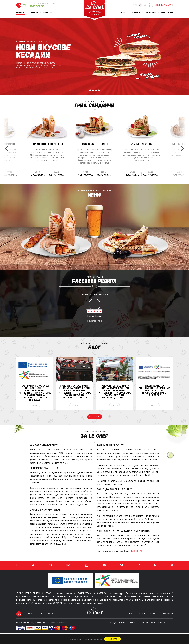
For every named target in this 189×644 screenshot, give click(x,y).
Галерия (135, 12)
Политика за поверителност (141, 623)
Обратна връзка (165, 623)
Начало (21, 12)
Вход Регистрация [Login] (162, 5)
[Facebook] (17, 565)
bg (140, 5)
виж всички (95, 417)
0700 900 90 (137, 551)
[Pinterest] (172, 565)
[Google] (87, 566)
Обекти (47, 12)
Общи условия (118, 623)
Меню (34, 12)
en (145, 5)
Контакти (167, 12)
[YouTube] (104, 565)
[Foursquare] (155, 565)
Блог (122, 12)
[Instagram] (50, 565)
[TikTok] (33, 565)
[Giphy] (139, 565)
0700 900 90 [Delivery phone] (37, 6)
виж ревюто (95, 321)
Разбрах (113, 639)
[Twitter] (122, 565)
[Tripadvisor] (68, 565)
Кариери (151, 12)
